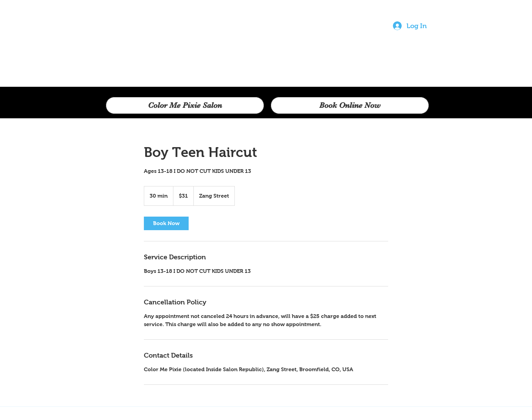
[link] (166, 223)
